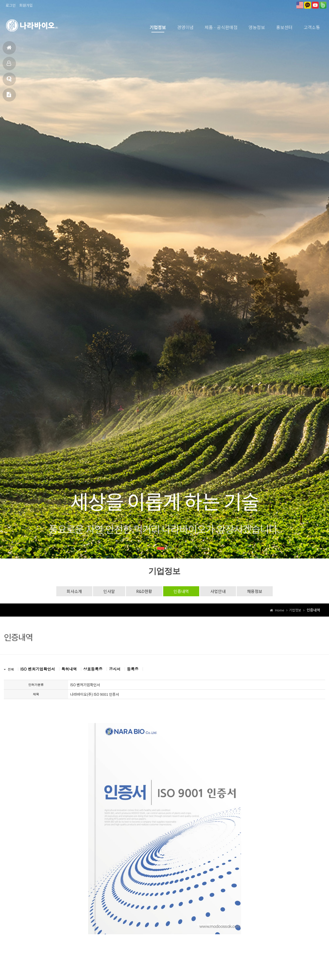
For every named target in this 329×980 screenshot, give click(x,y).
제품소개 (9, 65)
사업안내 (218, 591)
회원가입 (26, 5)
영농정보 (257, 27)
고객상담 (9, 81)
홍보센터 (284, 27)
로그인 (11, 5)
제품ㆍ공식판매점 (221, 27)
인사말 (109, 591)
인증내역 (181, 591)
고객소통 (312, 27)
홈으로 (9, 50)
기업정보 (158, 27)
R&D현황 (144, 591)
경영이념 (185, 27)
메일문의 (9, 97)
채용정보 (255, 591)
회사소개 (74, 591)
